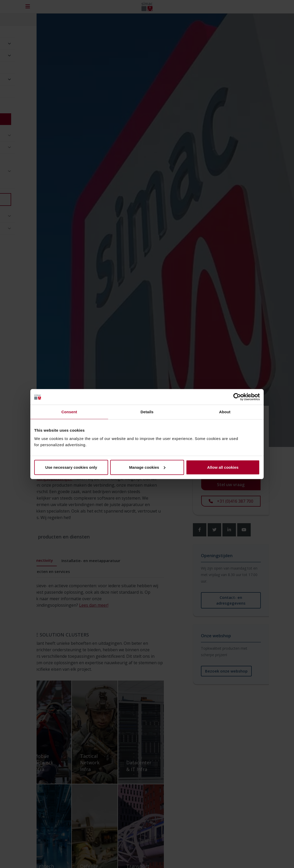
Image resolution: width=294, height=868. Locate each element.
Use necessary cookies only (71, 467)
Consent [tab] (69, 412)
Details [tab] (147, 412)
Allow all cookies (223, 467)
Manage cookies (147, 467)
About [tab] (225, 412)
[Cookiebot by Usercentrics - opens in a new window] (237, 397)
